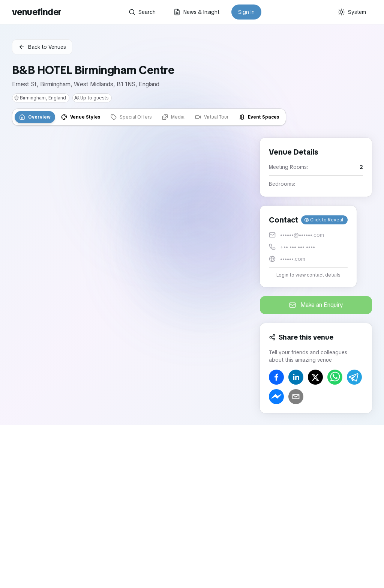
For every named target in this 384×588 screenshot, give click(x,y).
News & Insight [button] (196, 12)
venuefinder (37, 12)
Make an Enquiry (316, 305)
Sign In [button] (246, 12)
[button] (308, 246)
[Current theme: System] (352, 12)
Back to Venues (42, 47)
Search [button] (142, 12)
